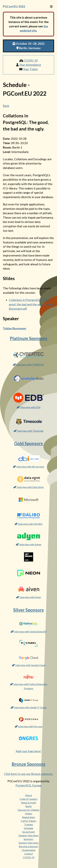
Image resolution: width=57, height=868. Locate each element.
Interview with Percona (28, 726)
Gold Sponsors (28, 443)
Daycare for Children (28, 810)
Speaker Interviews (28, 835)
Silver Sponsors (28, 610)
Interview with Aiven (28, 597)
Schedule (28, 828)
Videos (29, 813)
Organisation (29, 850)
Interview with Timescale (28, 431)
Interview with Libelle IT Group (29, 707)
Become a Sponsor (28, 846)
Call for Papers (29, 821)
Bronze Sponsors (28, 764)
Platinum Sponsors (29, 338)
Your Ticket (30, 69)
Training (28, 824)
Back (6, 106)
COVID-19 (31, 60)
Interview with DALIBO (29, 524)
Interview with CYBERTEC (29, 365)
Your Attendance (30, 65)
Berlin (28, 806)
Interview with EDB (29, 407)
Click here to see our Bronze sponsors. (29, 774)
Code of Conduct (28, 799)
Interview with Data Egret (28, 487)
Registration (28, 817)
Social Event (28, 832)
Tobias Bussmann (15, 328)
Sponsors (28, 839)
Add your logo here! (28, 751)
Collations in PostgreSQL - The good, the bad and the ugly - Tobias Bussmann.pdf (31, 304)
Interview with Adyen (29, 544)
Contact (29, 854)
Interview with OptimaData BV (29, 632)
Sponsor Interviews (28, 843)
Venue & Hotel (28, 803)
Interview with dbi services (29, 467)
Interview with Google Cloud (28, 665)
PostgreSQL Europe (28, 785)
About (29, 795)
